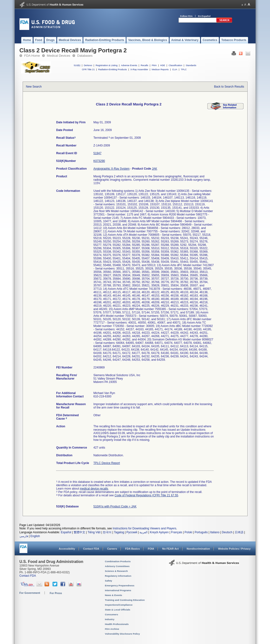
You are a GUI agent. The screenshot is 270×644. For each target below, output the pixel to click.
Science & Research (116, 571)
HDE (163, 65)
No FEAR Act (170, 549)
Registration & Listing (107, 65)
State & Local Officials (118, 610)
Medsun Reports (160, 69)
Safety (109, 581)
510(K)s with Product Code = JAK (115, 506)
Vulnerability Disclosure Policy (122, 634)
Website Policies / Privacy (234, 549)
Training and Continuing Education (125, 600)
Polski (188, 532)
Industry (110, 619)
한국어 (107, 532)
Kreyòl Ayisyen (159, 532)
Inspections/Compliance (119, 605)
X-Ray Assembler (139, 69)
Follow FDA (186, 16)
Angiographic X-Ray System (112, 169)
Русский (132, 532)
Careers (112, 549)
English (35, 536)
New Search (34, 87)
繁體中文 (79, 532)
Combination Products (118, 561)
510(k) (77, 65)
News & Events (114, 595)
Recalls (144, 65)
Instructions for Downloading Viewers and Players (145, 528)
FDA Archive (112, 629)
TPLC (184, 69)
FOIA (151, 549)
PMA (154, 65)
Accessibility (67, 549)
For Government (30, 593)
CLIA (175, 69)
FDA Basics (132, 549)
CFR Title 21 (88, 69)
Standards (191, 65)
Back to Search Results (229, 87)
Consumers (112, 614)
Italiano (215, 532)
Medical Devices (59, 56)
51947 (97, 153)
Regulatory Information (118, 576)
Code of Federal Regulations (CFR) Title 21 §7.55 (146, 495)
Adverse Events (129, 65)
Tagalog (119, 532)
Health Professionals (117, 624)
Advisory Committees (117, 566)
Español (66, 532)
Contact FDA (91, 549)
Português (201, 532)
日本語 (239, 532)
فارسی (24, 536)
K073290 (99, 161)
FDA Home (32, 56)
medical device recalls (94, 489)
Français (177, 532)
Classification (175, 65)
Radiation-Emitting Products (113, 69)
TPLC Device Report (107, 463)
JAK (155, 169)
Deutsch (227, 532)
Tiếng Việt (94, 532)
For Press (56, 593)
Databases (85, 56)
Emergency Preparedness (120, 585)
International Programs (118, 590)
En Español (204, 16)
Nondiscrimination (198, 549)
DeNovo (88, 65)
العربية (143, 532)
